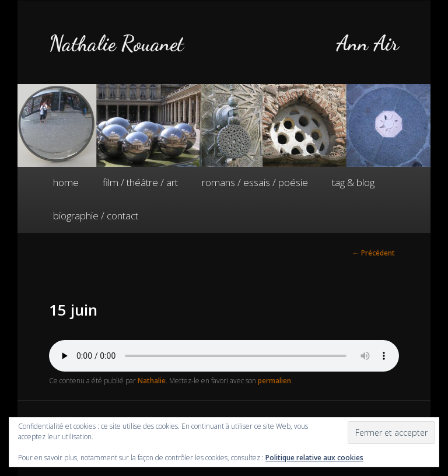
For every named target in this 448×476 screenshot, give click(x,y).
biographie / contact (96, 216)
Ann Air (367, 43)
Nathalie (152, 381)
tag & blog (353, 182)
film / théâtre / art (140, 182)
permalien (274, 381)
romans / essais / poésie (255, 182)
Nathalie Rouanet (116, 43)
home (66, 182)
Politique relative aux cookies (314, 458)
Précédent (374, 253)
